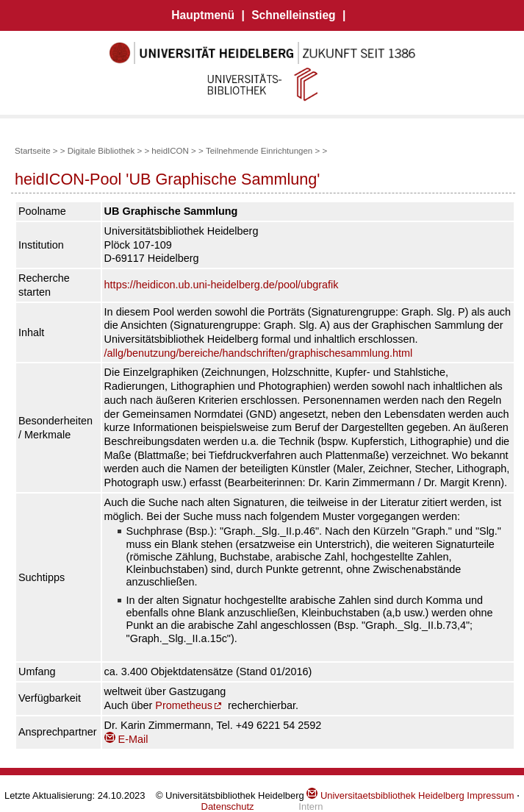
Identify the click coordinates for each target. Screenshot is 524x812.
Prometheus (184, 705)
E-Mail (126, 739)
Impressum (490, 795)
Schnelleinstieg (293, 15)
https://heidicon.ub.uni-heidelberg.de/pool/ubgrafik (222, 285)
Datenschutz (228, 806)
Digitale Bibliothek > (106, 151)
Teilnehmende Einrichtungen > (263, 151)
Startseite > (36, 151)
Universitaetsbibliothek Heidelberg (385, 795)
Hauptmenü (203, 15)
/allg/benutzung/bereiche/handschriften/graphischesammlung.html (259, 353)
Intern (311, 806)
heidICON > (174, 151)
